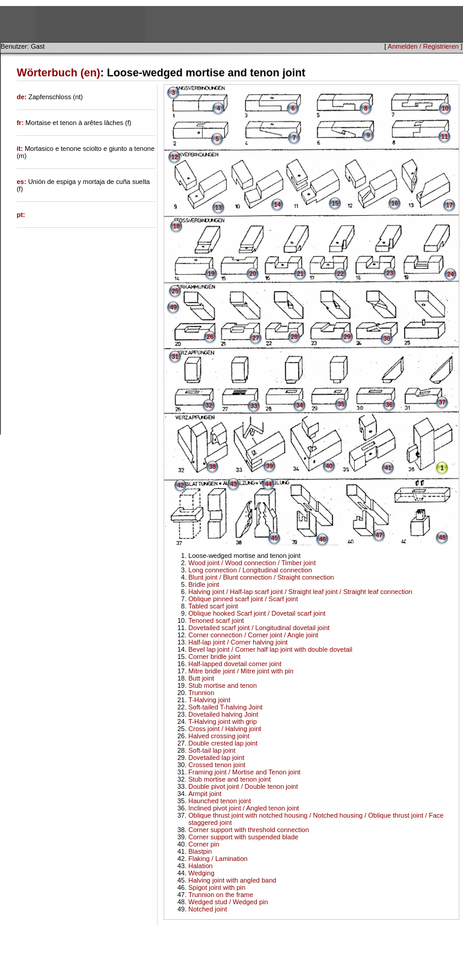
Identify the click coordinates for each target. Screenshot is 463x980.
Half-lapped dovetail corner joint (235, 664)
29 (347, 337)
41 (388, 468)
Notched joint (207, 909)
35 (341, 404)
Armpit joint (205, 794)
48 (442, 538)
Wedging (201, 873)
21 (300, 274)
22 (341, 274)
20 (253, 274)
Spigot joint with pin (217, 887)
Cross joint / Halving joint (225, 729)
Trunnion (201, 693)
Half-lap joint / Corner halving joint (238, 642)
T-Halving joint (209, 700)
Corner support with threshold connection (249, 830)
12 (175, 157)
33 (254, 406)
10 (445, 109)
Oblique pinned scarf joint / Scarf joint (243, 599)
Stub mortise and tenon (222, 685)
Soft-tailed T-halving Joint (225, 707)
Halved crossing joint (219, 736)
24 (451, 274)
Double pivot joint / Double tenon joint (243, 786)
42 (181, 485)
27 (256, 338)
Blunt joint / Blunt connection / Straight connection (261, 577)
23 (390, 273)
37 (442, 403)
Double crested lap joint (223, 743)
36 (389, 405)
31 (175, 357)
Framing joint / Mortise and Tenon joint (244, 772)
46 (323, 540)
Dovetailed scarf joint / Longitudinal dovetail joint (259, 628)
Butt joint (201, 678)
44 (268, 484)
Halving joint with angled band (232, 880)
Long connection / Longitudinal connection (250, 570)
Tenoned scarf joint (216, 620)
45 (274, 538)
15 (335, 204)
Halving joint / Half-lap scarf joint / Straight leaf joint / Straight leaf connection (300, 592)
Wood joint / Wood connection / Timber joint (252, 563)
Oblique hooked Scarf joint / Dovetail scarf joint (257, 613)
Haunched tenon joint (219, 801)
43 (234, 484)
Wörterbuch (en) (59, 73)
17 (449, 205)
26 (210, 337)
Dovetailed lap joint (216, 758)
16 (395, 204)
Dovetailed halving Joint (223, 714)
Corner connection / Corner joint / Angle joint (253, 635)
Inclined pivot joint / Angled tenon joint (244, 808)
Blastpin (200, 851)
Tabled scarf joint (213, 606)
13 (219, 208)
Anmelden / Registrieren (423, 46)
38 (213, 467)
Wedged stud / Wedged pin (228, 902)
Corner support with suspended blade (243, 837)
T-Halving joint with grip (222, 721)
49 (173, 308)
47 (379, 535)
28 (294, 337)
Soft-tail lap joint (212, 750)
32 (209, 406)
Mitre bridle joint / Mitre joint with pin (241, 671)
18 (176, 226)
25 (175, 291)
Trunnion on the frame (221, 895)
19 (211, 274)
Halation (200, 866)
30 (387, 339)
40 (329, 466)
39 (270, 466)
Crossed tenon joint (217, 765)
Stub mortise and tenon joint (229, 779)
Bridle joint (204, 584)
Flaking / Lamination (218, 859)
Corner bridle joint (214, 657)
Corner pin (204, 844)
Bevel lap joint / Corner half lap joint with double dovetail (270, 649)
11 (445, 137)
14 (277, 205)
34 (300, 406)
